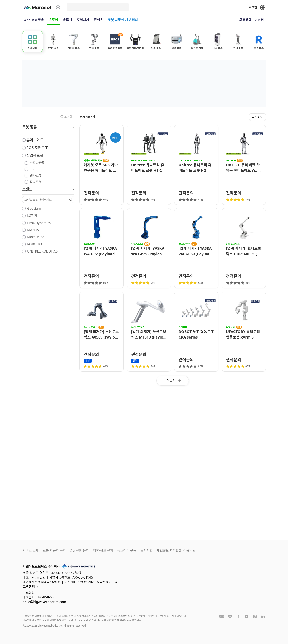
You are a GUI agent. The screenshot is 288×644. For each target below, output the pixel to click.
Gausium (34, 208)
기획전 (259, 20)
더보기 (174, 381)
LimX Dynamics (39, 223)
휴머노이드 (35, 140)
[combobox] (257, 117)
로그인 (253, 7)
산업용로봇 (35, 155)
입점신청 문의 (79, 550)
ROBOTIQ (35, 244)
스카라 (34, 169)
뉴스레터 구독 (127, 550)
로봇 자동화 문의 (54, 550)
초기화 (66, 117)
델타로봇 (36, 176)
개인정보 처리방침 (169, 550)
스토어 (53, 20)
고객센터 (31, 587)
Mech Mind (36, 237)
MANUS (33, 230)
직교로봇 (36, 182)
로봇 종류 (48, 127)
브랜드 (48, 189)
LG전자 (32, 216)
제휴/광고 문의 (103, 550)
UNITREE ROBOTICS (42, 251)
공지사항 (147, 550)
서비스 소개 (31, 550)
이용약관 (189, 550)
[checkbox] (24, 140)
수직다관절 (37, 163)
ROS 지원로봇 (37, 148)
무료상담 (245, 20)
